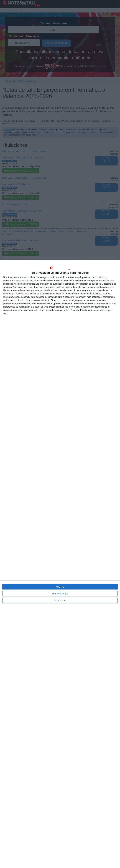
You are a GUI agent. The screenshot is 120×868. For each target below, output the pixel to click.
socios (26, 277)
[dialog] (60, 564)
